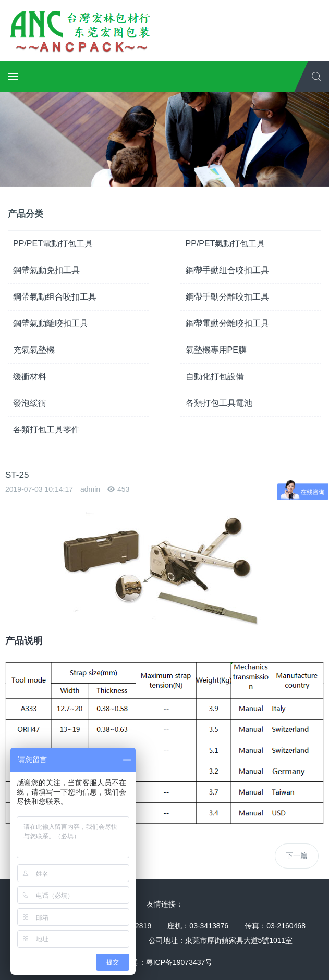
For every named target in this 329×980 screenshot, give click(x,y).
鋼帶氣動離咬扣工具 (51, 323)
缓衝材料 (30, 376)
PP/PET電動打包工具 (53, 244)
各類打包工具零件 (46, 430)
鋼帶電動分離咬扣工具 (227, 323)
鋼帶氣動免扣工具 (46, 270)
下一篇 (297, 855)
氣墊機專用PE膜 (216, 350)
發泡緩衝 (30, 403)
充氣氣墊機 (34, 350)
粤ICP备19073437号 (179, 962)
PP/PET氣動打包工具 (226, 244)
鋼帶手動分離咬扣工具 (227, 297)
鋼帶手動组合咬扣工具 (227, 270)
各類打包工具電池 (219, 403)
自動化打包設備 (215, 376)
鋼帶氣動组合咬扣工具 (55, 297)
